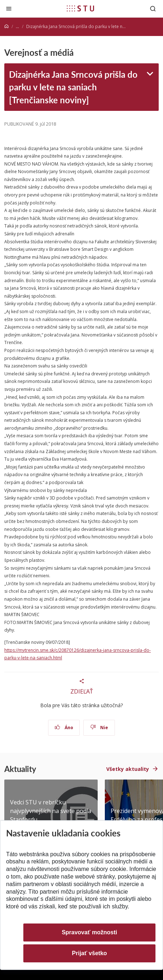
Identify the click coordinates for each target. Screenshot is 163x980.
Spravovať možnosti (89, 932)
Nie (99, 728)
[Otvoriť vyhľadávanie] (153, 8)
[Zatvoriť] (9, 8)
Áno (64, 728)
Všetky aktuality (128, 769)
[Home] (6, 26)
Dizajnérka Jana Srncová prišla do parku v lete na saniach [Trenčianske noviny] (73, 87)
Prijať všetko (89, 953)
